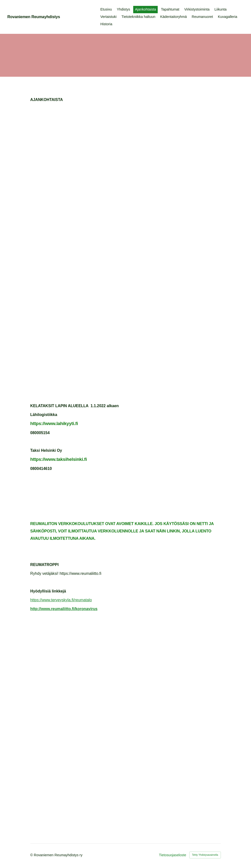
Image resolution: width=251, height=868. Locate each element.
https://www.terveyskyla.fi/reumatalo (61, 600)
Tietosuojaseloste (173, 855)
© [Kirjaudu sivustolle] (32, 855)
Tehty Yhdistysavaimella (205, 855)
